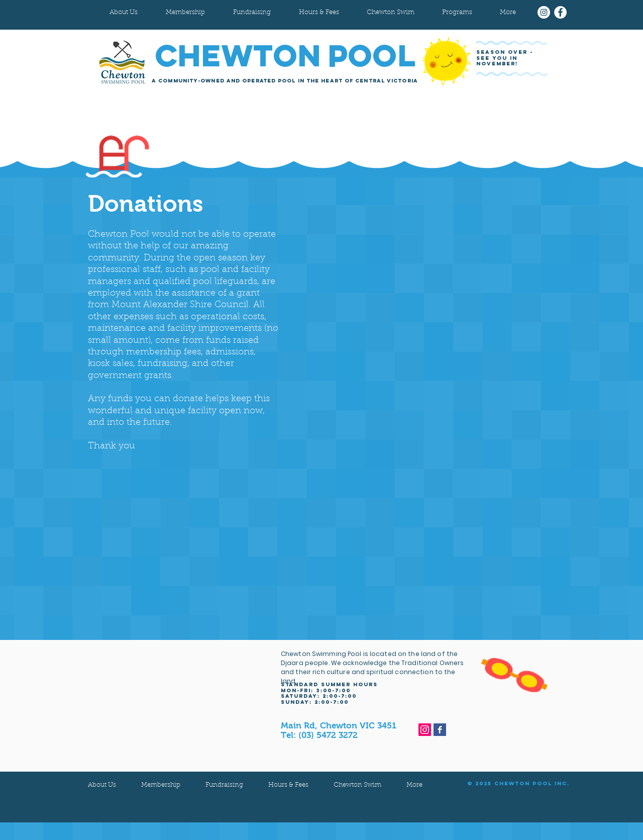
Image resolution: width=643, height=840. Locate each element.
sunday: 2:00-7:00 (315, 702)
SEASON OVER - (506, 52)
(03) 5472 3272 (328, 735)
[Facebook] (560, 12)
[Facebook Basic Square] (440, 730)
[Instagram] (544, 12)
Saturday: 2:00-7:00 (319, 696)
